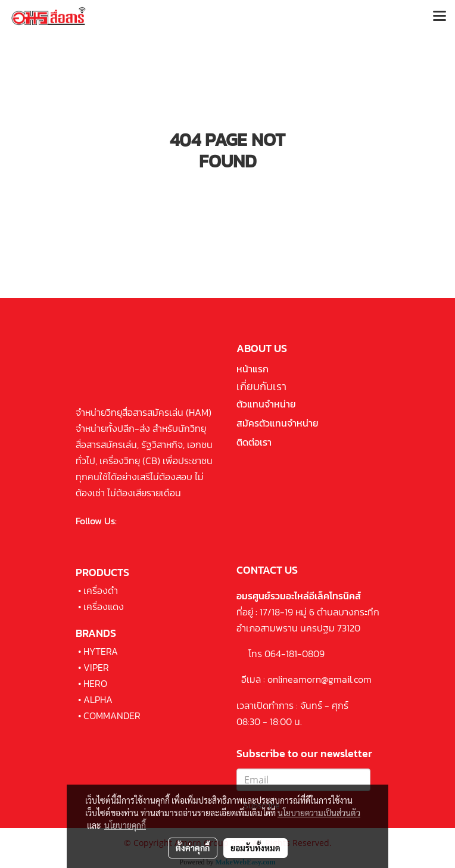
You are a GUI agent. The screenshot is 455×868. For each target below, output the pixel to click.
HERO (95, 683)
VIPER (96, 667)
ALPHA (98, 699)
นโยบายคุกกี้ (125, 825)
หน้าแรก (253, 369)
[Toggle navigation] (440, 17)
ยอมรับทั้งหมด (255, 848)
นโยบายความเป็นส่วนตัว (319, 813)
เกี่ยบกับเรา (261, 386)
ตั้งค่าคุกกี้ (193, 848)
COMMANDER (112, 715)
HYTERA (101, 651)
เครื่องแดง (104, 606)
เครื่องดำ (101, 590)
